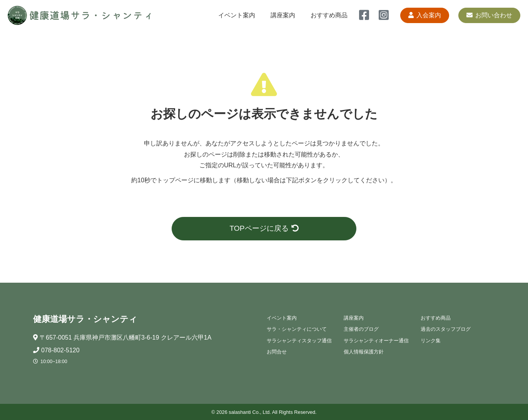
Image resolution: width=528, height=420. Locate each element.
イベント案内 (237, 15)
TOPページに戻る (264, 228)
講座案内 (283, 15)
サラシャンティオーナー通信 (376, 341)
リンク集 (431, 341)
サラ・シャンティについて (297, 329)
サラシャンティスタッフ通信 (299, 341)
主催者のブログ (361, 329)
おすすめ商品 (329, 15)
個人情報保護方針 (364, 352)
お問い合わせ (489, 15)
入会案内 (425, 15)
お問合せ (277, 352)
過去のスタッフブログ (446, 329)
